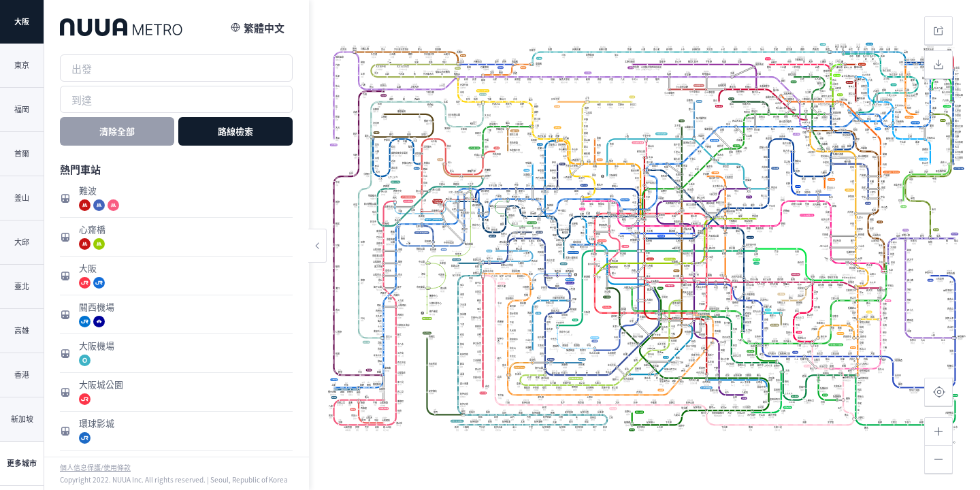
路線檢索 (235, 131)
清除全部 (117, 131)
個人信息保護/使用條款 (95, 468)
